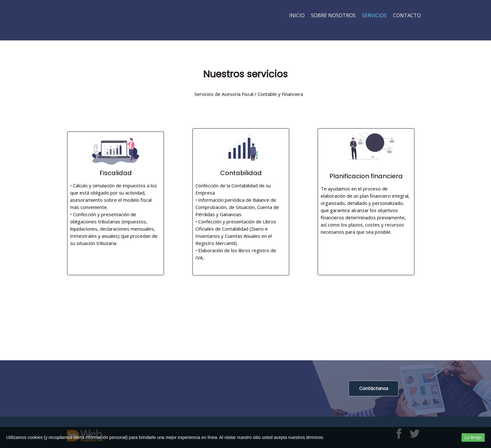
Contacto (407, 15)
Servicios (374, 15)
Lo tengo (473, 437)
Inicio (297, 15)
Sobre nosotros (333, 15)
